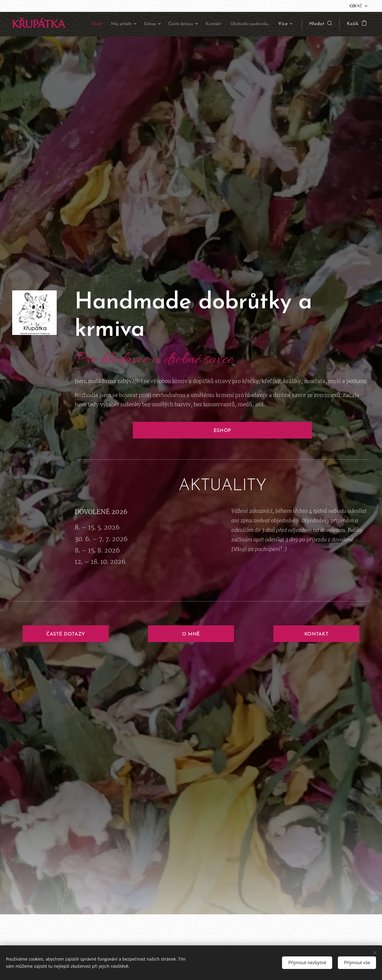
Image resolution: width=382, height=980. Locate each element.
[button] (321, 24)
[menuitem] (132, 24)
